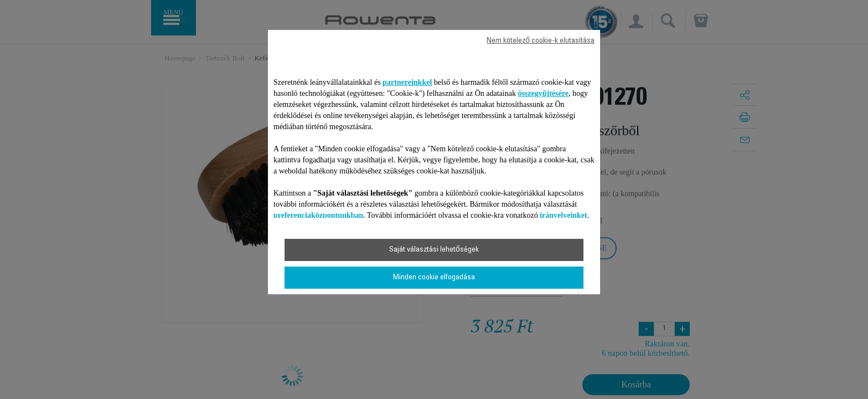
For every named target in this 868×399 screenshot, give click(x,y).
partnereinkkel (407, 82)
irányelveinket (564, 215)
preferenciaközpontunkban (318, 215)
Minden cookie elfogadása (434, 278)
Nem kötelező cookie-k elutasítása (541, 41)
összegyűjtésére (543, 93)
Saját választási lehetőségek (434, 250)
